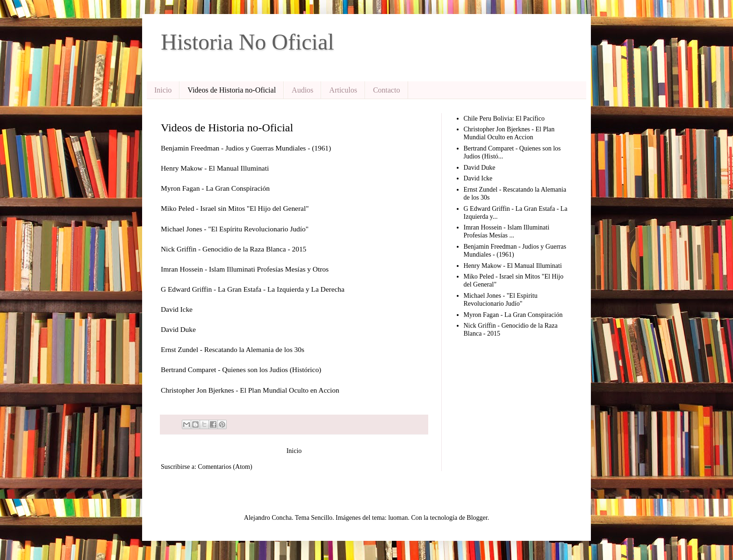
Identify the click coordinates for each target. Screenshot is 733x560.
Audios (302, 90)
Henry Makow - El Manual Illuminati (513, 266)
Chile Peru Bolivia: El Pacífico (504, 118)
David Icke (478, 178)
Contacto (387, 90)
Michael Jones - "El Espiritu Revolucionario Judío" (501, 300)
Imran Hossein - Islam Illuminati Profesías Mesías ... (507, 231)
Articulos (343, 90)
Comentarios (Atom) (225, 467)
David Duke (480, 168)
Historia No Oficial (248, 42)
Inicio (163, 90)
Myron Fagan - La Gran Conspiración (513, 315)
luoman (398, 518)
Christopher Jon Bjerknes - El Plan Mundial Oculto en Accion (509, 133)
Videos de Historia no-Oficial (232, 90)
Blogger (477, 518)
